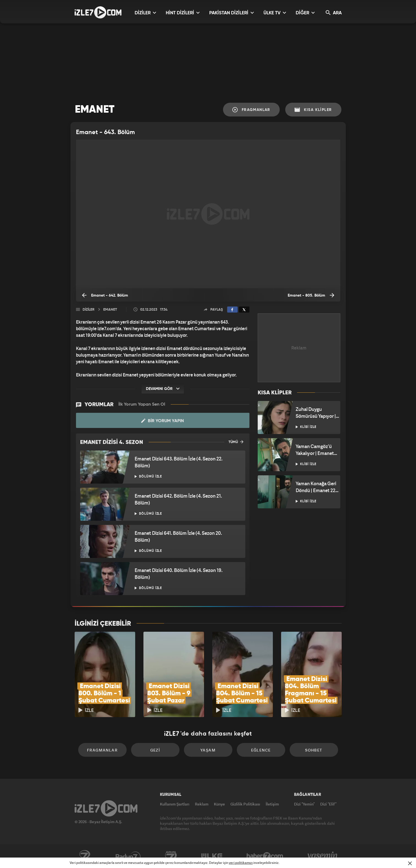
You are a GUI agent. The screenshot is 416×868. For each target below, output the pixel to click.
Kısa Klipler (313, 110)
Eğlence (261, 750)
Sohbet (314, 750)
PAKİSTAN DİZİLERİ (232, 13)
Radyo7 (128, 856)
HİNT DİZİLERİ (183, 13)
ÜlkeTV (212, 856)
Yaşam (208, 750)
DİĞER (305, 13)
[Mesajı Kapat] (410, 863)
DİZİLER (145, 13)
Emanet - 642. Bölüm (105, 295)
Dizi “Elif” (328, 804)
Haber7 (265, 856)
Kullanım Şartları (175, 804)
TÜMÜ (236, 442)
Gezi (155, 750)
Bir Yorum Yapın (163, 421)
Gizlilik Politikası (245, 804)
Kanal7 (85, 856)
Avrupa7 (171, 856)
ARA (334, 13)
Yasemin (323, 856)
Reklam (202, 804)
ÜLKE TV (275, 13)
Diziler (89, 310)
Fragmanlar (251, 110)
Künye (219, 804)
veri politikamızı (241, 863)
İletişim (272, 804)
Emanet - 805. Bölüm (311, 295)
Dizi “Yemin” (304, 804)
